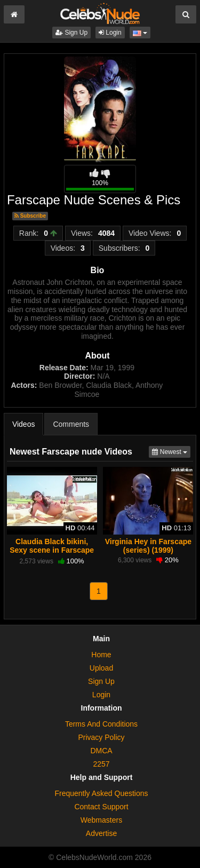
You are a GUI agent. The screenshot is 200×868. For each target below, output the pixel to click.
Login (110, 33)
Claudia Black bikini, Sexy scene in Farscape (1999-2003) (52, 550)
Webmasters (101, 820)
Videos (24, 424)
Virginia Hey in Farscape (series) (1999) (148, 546)
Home (101, 655)
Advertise (101, 833)
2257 (101, 764)
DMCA (101, 751)
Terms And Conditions (101, 724)
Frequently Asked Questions (101, 793)
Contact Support (101, 807)
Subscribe (30, 216)
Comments (71, 424)
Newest (171, 451)
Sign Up (71, 33)
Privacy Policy (101, 737)
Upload (101, 668)
